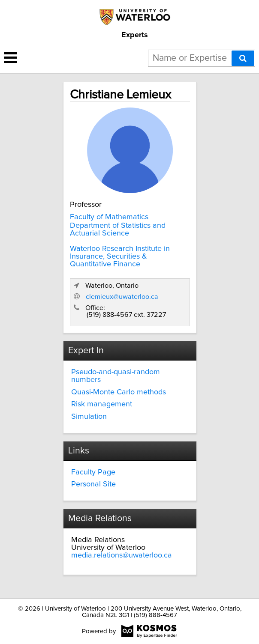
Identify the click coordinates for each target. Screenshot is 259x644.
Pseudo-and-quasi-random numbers (116, 376)
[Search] (243, 58)
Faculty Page (93, 472)
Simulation (89, 417)
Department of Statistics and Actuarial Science (118, 230)
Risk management (102, 404)
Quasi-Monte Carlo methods (119, 392)
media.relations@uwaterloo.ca (122, 555)
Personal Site (93, 484)
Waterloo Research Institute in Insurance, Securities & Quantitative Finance (120, 256)
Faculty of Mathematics (109, 217)
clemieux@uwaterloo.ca (122, 297)
